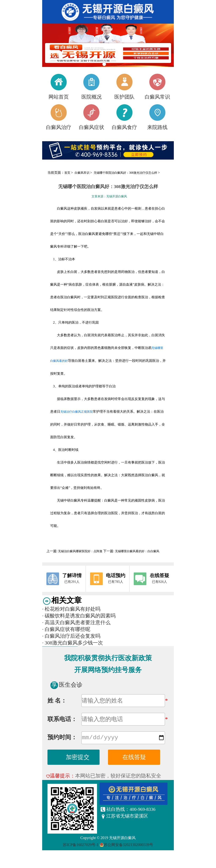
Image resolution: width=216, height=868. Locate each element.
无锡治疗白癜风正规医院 (77, 412)
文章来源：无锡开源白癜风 (109, 196)
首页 (67, 173)
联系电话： (62, 719)
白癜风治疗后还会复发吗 (71, 636)
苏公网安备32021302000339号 (128, 846)
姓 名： (57, 701)
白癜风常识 (82, 173)
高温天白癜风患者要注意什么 (76, 623)
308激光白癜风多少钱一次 (73, 643)
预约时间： (62, 738)
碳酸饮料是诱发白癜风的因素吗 (79, 616)
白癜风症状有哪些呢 (66, 629)
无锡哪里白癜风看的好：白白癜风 (137, 551)
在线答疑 (134, 758)
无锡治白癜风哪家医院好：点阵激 (80, 551)
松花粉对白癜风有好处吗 (71, 609)
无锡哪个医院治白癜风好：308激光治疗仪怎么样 (126, 173)
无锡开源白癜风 (122, 839)
